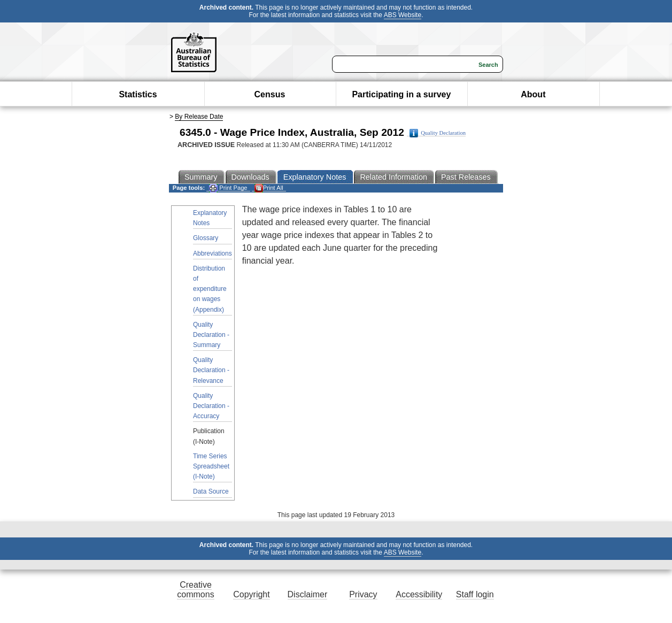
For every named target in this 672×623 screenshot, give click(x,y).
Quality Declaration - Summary (211, 335)
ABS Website (403, 15)
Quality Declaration (438, 133)
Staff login (475, 594)
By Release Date (199, 117)
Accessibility (419, 594)
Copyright (251, 594)
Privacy (363, 594)
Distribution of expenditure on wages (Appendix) (210, 289)
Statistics (138, 94)
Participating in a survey (401, 94)
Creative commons (195, 590)
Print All (269, 188)
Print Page (228, 188)
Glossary (206, 238)
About (533, 94)
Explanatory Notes (210, 218)
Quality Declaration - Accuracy (211, 406)
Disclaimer (308, 594)
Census (270, 94)
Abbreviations (213, 253)
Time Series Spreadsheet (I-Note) (211, 466)
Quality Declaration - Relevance (211, 370)
